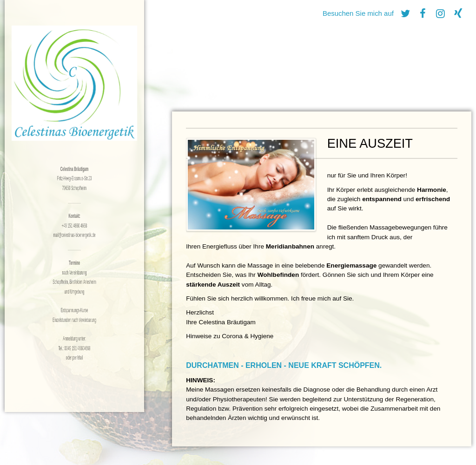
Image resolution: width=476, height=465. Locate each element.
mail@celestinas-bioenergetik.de (74, 235)
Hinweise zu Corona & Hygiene (230, 336)
